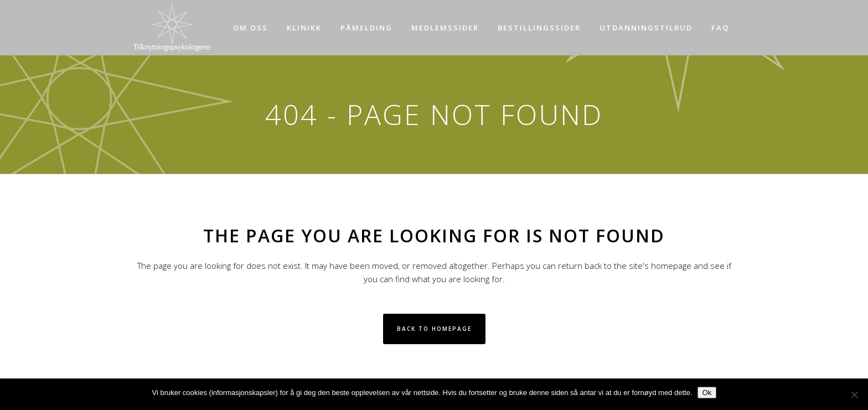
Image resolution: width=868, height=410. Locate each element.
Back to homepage (434, 329)
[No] (854, 395)
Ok (707, 393)
